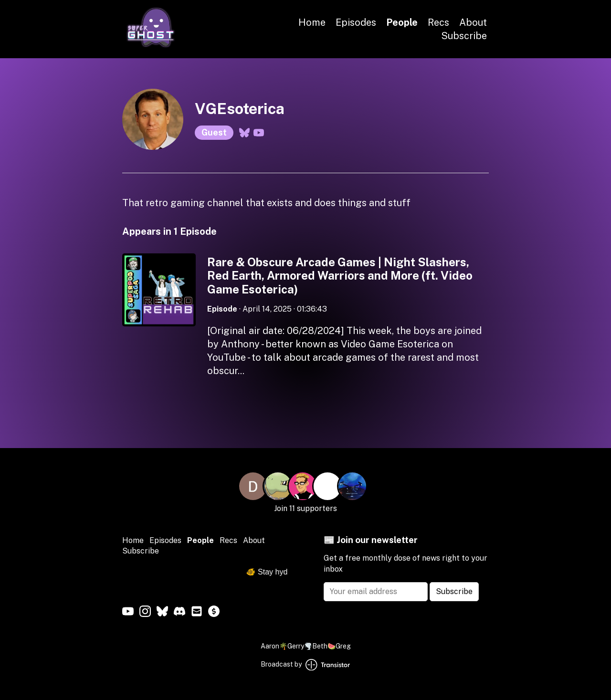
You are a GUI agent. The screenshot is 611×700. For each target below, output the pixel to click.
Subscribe (464, 36)
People (402, 22)
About (473, 22)
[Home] (151, 45)
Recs (438, 22)
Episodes (356, 22)
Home (312, 22)
